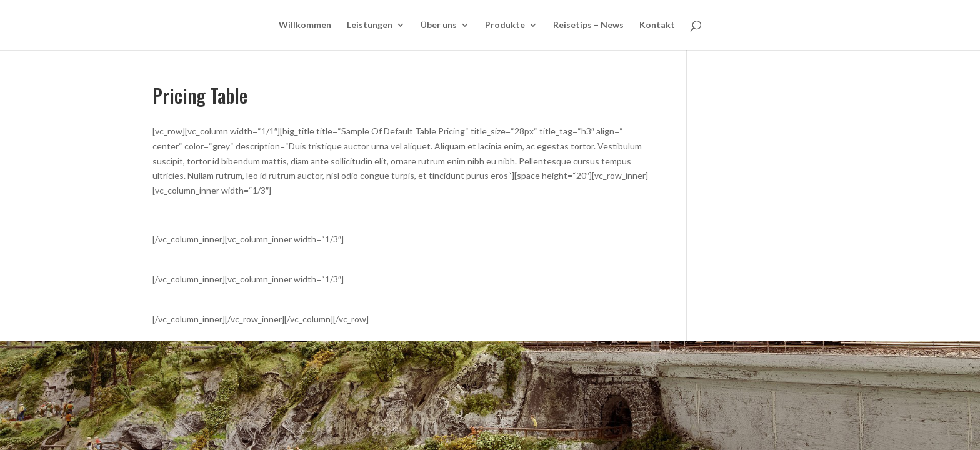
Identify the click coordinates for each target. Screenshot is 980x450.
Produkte (505, 25)
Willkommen (305, 25)
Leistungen (370, 25)
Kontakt (657, 25)
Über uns (439, 25)
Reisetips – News (588, 25)
